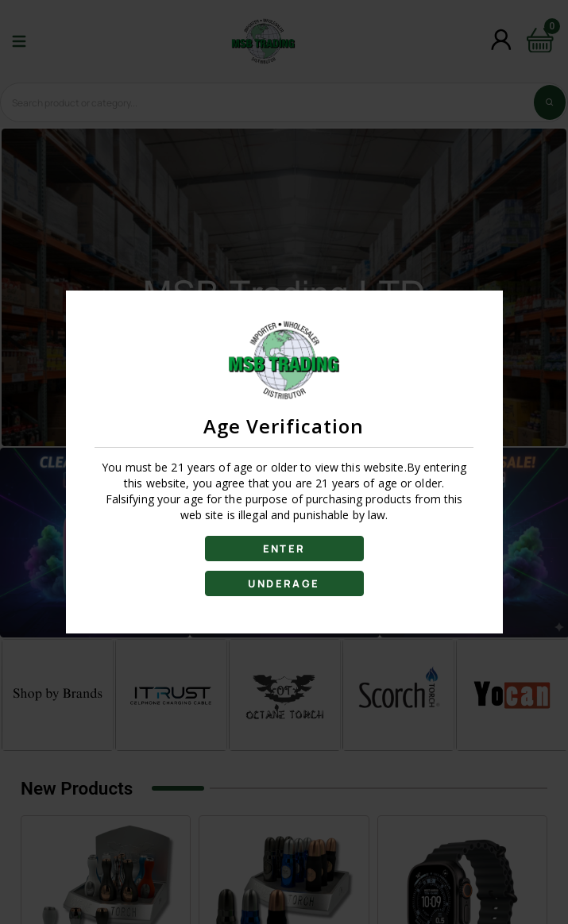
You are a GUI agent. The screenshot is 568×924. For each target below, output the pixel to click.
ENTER (284, 549)
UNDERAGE (284, 583)
